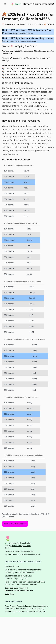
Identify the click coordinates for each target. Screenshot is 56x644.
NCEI (32, 551)
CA (30, 24)
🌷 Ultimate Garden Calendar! (32, 4)
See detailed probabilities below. (19, 33)
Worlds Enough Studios (21, 546)
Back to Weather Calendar (15, 524)
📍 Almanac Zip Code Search (14, 24)
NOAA (25, 551)
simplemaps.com (34, 554)
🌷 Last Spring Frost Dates (23, 46)
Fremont (37, 24)
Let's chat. (9, 594)
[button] (5, 4)
